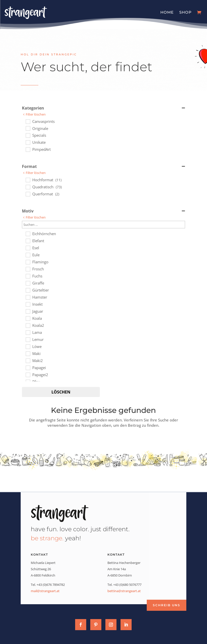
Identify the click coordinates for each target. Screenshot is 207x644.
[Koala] (28, 318)
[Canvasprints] (28, 121)
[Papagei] (28, 368)
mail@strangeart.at (45, 591)
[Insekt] (28, 304)
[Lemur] (28, 339)
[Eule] (28, 255)
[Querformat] (28, 194)
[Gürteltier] (28, 290)
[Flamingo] (28, 262)
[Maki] (28, 353)
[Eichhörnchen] (28, 234)
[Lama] (28, 332)
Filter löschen (36, 114)
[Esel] (28, 248)
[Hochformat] (28, 180)
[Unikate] (28, 142)
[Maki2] (28, 361)
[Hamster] (28, 297)
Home (167, 12)
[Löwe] (28, 346)
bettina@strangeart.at (124, 591)
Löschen (61, 392)
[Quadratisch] (28, 187)
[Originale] (28, 128)
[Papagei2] (28, 375)
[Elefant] (28, 241)
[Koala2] (28, 325)
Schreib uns (167, 605)
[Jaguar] (28, 311)
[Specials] (28, 135)
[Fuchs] (28, 276)
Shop (185, 12)
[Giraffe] (28, 283)
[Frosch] (28, 269)
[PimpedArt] (28, 149)
